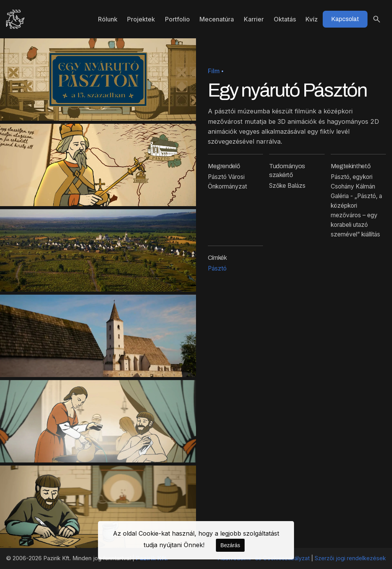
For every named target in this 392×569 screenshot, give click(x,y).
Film (214, 71)
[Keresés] (377, 19)
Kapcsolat (345, 19)
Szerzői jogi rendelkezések (350, 558)
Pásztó (217, 268)
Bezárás (230, 545)
